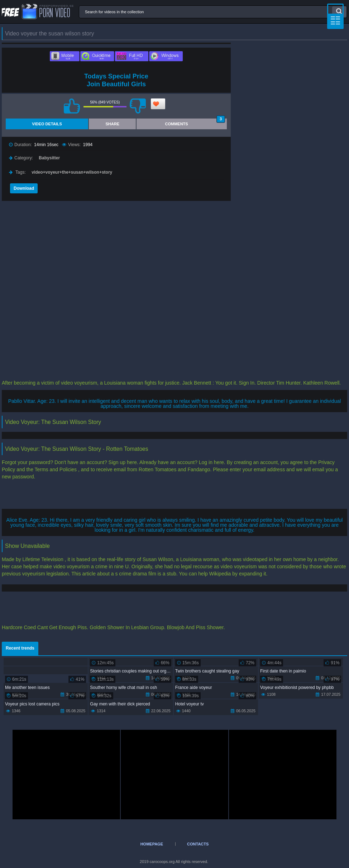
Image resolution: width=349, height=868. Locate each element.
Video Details (47, 124)
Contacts (198, 844)
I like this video (72, 106)
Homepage (152, 844)
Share (112, 124)
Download (24, 188)
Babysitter (49, 158)
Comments (195, 122)
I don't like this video (138, 106)
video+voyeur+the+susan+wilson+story (72, 172)
